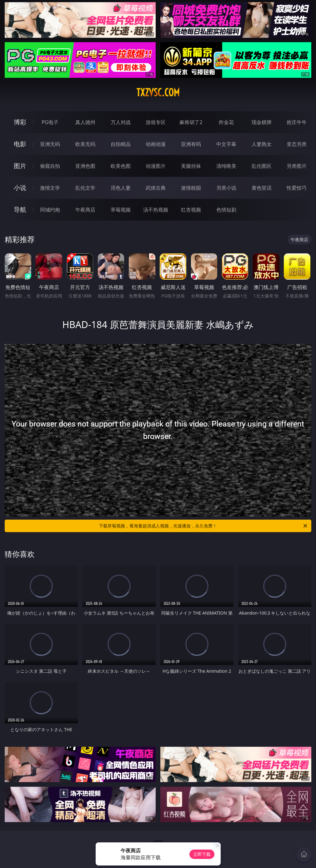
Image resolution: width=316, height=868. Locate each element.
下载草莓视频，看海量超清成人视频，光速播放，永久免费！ (203, 526)
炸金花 (226, 122)
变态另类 (297, 144)
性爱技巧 (297, 188)
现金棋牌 (262, 122)
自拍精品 (121, 144)
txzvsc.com (158, 92)
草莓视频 (121, 210)
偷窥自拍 (50, 166)
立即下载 (202, 854)
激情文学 (50, 188)
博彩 (20, 122)
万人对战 (121, 122)
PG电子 (50, 122)
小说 (20, 188)
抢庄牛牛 (297, 122)
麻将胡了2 (191, 122)
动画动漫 (156, 144)
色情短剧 (226, 210)
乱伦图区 (262, 166)
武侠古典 (156, 188)
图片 (20, 166)
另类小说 (226, 188)
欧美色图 (121, 166)
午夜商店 (85, 210)
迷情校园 (191, 188)
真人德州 (85, 122)
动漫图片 (156, 166)
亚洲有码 (191, 144)
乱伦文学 (85, 188)
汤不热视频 (156, 210)
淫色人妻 (121, 188)
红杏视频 (191, 210)
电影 (20, 144)
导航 (20, 210)
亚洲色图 (85, 166)
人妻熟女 (262, 144)
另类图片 (297, 166)
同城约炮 (50, 210)
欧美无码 (85, 144)
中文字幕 (226, 144)
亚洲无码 (50, 144)
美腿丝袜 (191, 166)
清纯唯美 (226, 166)
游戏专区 (156, 122)
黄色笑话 (262, 188)
